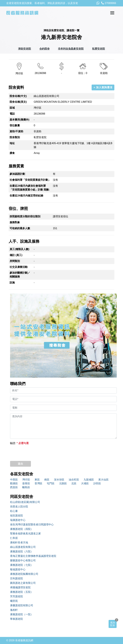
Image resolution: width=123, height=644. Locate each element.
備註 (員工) (16, 255)
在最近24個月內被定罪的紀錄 (26, 196)
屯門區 (51, 483)
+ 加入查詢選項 (103, 87)
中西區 (14, 480)
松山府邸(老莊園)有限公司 (25, 502)
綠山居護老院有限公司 (23, 547)
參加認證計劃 (17, 174)
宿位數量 (15, 125)
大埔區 (85, 483)
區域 (12, 108)
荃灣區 (38, 483)
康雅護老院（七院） (22, 565)
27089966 (109, 3)
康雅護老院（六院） (22, 551)
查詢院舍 (113, 624)
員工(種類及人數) (19, 249)
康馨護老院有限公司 (22, 605)
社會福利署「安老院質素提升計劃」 (30, 180)
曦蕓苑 (14, 601)
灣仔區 (26, 480)
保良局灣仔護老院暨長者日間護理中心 (32, 525)
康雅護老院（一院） (22, 614)
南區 (47, 480)
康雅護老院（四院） (22, 529)
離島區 (26, 487)
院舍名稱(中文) (18, 96)
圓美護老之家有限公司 (23, 583)
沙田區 (97, 483)
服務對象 (15, 222)
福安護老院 (16, 516)
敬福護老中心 (18, 569)
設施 (12, 283)
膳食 (12, 153)
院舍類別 (15, 137)
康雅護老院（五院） (22, 592)
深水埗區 (59, 480)
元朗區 (63, 483)
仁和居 (14, 538)
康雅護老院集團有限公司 (24, 574)
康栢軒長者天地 (19, 542)
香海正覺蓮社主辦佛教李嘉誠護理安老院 (33, 556)
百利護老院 (16, 578)
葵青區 (26, 483)
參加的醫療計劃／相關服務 (20, 275)
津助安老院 (25, 49)
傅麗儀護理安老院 (20, 587)
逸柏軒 (14, 610)
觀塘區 (14, 483)
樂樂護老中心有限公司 (23, 560)
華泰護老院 (16, 619)
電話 (12, 114)
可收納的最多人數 (20, 228)
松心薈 (14, 511)
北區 (74, 483)
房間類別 (15, 261)
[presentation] (34, 452)
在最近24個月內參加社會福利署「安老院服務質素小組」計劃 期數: (30, 188)
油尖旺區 (74, 480)
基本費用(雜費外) (19, 120)
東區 (37, 480)
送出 (20, 464)
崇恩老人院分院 (19, 507)
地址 (12, 143)
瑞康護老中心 (18, 520)
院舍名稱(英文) (18, 102)
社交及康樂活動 (19, 267)
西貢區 (14, 487)
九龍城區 (89, 480)
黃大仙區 (103, 480)
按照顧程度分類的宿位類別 (25, 216)
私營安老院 (98, 49)
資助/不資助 (16, 131)
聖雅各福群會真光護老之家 (25, 534)
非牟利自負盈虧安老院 (71, 49)
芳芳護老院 (16, 596)
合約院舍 (45, 49)
